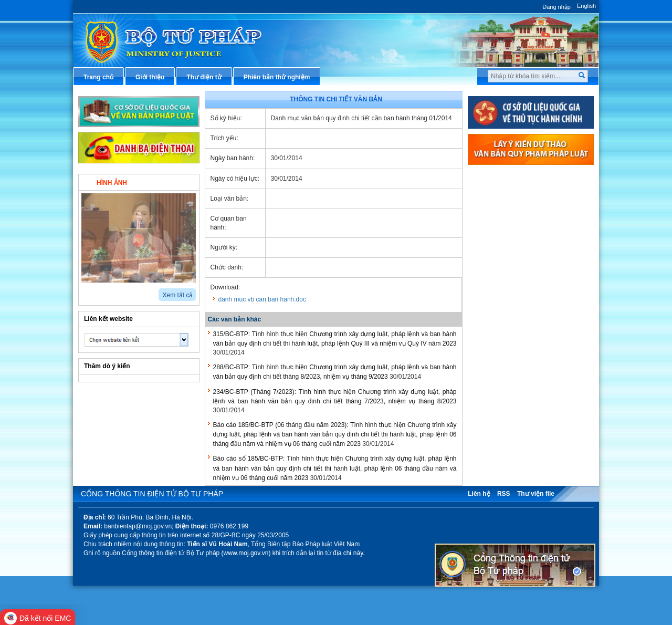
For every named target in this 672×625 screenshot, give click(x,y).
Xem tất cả (177, 295)
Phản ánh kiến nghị (509, 388)
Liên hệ (479, 494)
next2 (97, 291)
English (586, 6)
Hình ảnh (112, 183)
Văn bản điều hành (508, 214)
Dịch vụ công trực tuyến (516, 283)
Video (170, 182)
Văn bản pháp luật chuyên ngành (530, 196)
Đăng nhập (556, 7)
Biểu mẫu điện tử (506, 318)
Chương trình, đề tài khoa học (525, 353)
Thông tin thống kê (509, 370)
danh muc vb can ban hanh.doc (262, 299)
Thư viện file (536, 494)
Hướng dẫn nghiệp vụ (513, 231)
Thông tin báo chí (507, 266)
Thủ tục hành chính (509, 179)
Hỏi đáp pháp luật (507, 248)
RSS (504, 494)
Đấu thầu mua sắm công (517, 336)
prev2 (85, 291)
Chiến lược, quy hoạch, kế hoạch (530, 300)
